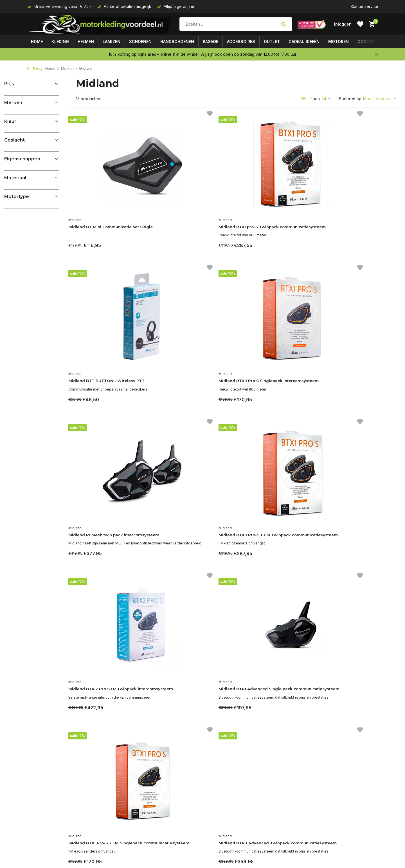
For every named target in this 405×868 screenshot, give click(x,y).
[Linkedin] (319, 797)
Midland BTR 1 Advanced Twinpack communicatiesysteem (184, 531)
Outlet (272, 42)
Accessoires (241, 42)
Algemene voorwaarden (49, 804)
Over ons (35, 796)
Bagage (211, 42)
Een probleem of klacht (48, 856)
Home (37, 42)
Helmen (86, 42)
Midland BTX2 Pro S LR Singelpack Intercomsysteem (273, 545)
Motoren (338, 42)
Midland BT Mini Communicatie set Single (108, 224)
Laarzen (112, 42)
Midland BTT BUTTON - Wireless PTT (266, 224)
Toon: (315, 99)
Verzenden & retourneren (51, 826)
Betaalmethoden (42, 819)
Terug (35, 69)
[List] (303, 98)
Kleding (60, 42)
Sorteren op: (351, 99)
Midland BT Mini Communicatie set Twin (358, 528)
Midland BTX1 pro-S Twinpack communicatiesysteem (190, 224)
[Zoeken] (236, 24)
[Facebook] (309, 797)
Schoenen (140, 42)
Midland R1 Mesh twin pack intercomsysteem (103, 384)
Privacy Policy (40, 811)
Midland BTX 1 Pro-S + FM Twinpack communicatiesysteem (184, 387)
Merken (69, 69)
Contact (367, 42)
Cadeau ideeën (304, 42)
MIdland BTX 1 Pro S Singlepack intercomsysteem (358, 224)
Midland (78, 213)
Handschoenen (177, 42)
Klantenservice (364, 6)
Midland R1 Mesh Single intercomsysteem (99, 706)
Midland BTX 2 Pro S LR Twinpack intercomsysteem (271, 384)
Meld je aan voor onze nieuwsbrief (339, 810)
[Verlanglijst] (360, 24)
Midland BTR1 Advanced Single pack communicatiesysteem (357, 384)
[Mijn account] (343, 24)
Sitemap (34, 841)
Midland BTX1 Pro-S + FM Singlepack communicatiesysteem (100, 548)
